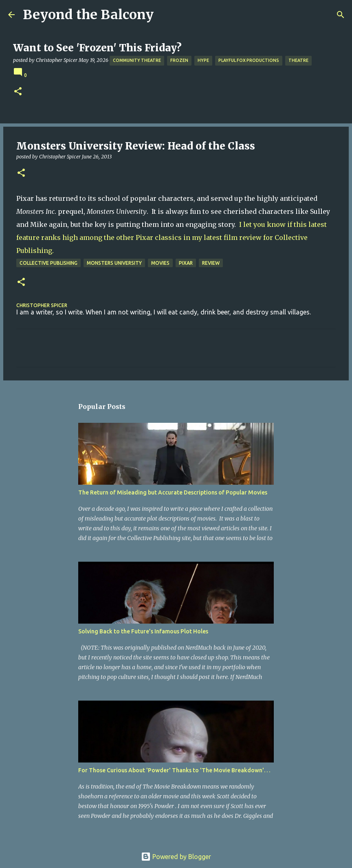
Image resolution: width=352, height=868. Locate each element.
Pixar (186, 263)
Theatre (298, 60)
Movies (160, 263)
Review (211, 263)
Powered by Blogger (176, 857)
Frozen (179, 60)
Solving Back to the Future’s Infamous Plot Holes (143, 631)
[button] (18, 92)
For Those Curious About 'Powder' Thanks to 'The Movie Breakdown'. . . (174, 770)
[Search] (341, 15)
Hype (203, 60)
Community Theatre (137, 60)
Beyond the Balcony (88, 15)
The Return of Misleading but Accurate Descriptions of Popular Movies (173, 492)
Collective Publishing (48, 263)
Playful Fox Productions (249, 60)
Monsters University (114, 263)
